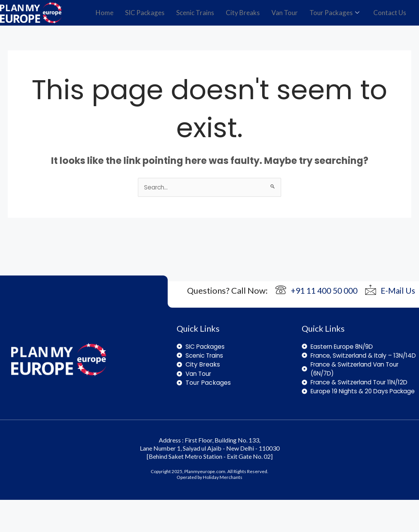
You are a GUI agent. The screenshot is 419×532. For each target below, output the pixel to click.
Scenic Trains (195, 13)
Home (105, 13)
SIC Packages (145, 13)
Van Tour (285, 13)
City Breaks (243, 13)
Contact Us (390, 13)
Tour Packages (334, 13)
